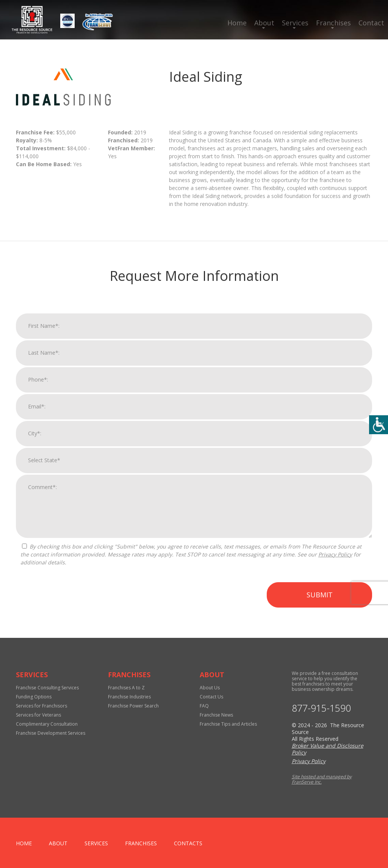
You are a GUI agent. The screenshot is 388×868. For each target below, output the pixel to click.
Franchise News (216, 715)
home (24, 843)
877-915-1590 (321, 708)
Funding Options (34, 697)
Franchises (333, 23)
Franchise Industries (129, 697)
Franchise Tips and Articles (228, 724)
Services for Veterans (38, 715)
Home (237, 23)
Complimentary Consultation (47, 724)
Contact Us (211, 697)
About (264, 23)
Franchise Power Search (133, 706)
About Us (210, 688)
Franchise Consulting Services (47, 688)
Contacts (188, 843)
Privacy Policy (335, 564)
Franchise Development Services (51, 733)
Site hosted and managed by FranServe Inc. (322, 779)
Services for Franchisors (41, 706)
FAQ (204, 706)
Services (295, 23)
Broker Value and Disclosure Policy (328, 749)
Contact (371, 23)
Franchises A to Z (126, 688)
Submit (320, 605)
